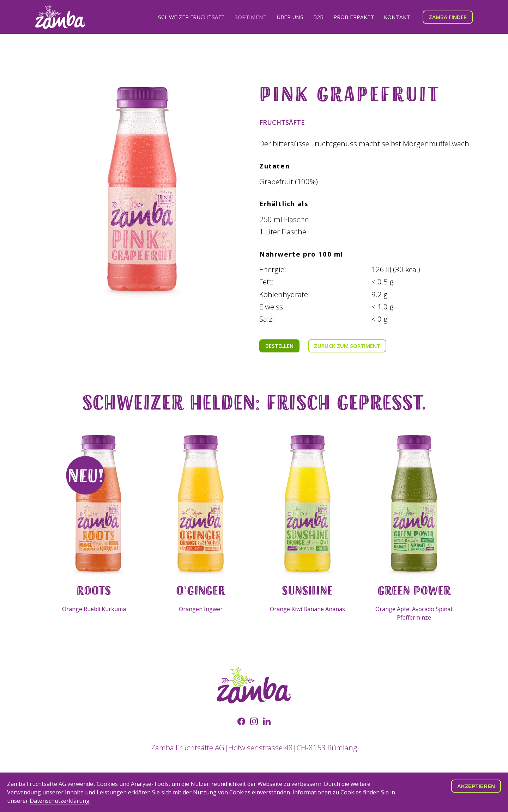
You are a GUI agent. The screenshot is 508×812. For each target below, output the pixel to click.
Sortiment (251, 17)
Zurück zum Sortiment (347, 346)
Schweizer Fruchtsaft (191, 17)
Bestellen (279, 346)
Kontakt (397, 17)
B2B (318, 17)
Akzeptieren (476, 786)
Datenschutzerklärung (60, 801)
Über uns (290, 17)
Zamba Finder (448, 17)
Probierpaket (354, 17)
